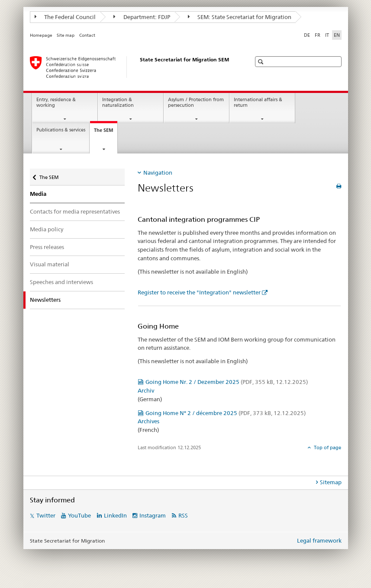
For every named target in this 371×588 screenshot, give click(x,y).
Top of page (327, 447)
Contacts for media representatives (75, 211)
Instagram (153, 515)
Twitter (46, 515)
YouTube (79, 515)
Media (38, 194)
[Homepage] (132, 67)
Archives (148, 421)
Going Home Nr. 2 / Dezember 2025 (227, 382)
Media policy (47, 229)
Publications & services (61, 130)
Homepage (41, 35)
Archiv (146, 390)
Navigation (158, 173)
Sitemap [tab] (331, 482)
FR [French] (318, 35)
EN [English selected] (337, 35)
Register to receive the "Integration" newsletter (199, 292)
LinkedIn (115, 515)
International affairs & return (258, 102)
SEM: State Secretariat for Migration (240, 17)
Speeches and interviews (61, 282)
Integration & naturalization (118, 102)
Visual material (50, 264)
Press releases (47, 247)
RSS (183, 515)
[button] (262, 62)
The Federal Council (65, 17)
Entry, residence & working (56, 102)
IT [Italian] (327, 35)
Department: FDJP (142, 17)
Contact (87, 35)
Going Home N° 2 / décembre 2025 (226, 413)
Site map (66, 35)
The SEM (106, 133)
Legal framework (319, 540)
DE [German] (307, 35)
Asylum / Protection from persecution (196, 102)
